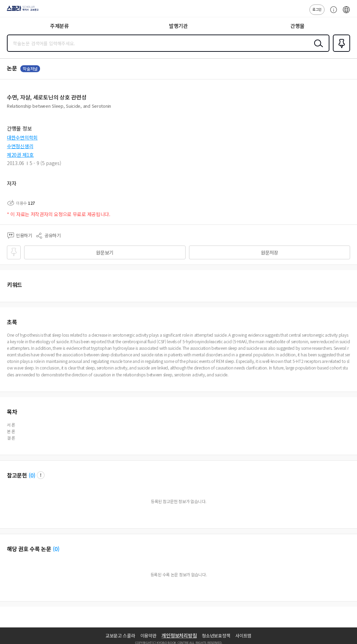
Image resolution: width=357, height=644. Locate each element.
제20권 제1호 (20, 155)
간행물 (297, 26)
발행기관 (178, 26)
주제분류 (59, 26)
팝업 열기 (41, 475)
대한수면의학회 (22, 137)
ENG (346, 13)
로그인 (317, 9)
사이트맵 (243, 636)
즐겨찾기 (340, 51)
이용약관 (148, 636)
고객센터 (332, 13)
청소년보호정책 (216, 636)
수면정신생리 (20, 146)
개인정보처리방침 (179, 635)
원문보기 (105, 252)
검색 (317, 49)
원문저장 (270, 252)
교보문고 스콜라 (120, 636)
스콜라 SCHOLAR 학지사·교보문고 (21, 11)
